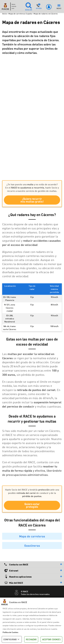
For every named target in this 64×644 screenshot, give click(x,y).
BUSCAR (29, 6)
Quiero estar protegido (32, 505)
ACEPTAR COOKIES (51, 639)
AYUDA (39, 6)
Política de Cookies (10, 632)
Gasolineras (32, 545)
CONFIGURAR (12, 639)
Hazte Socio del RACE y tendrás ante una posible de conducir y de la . (32, 493)
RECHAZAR (31, 639)
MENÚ (59, 7)
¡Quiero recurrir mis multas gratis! (32, 200)
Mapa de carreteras (32, 536)
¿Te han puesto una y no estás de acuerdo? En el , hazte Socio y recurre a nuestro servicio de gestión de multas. (32, 188)
